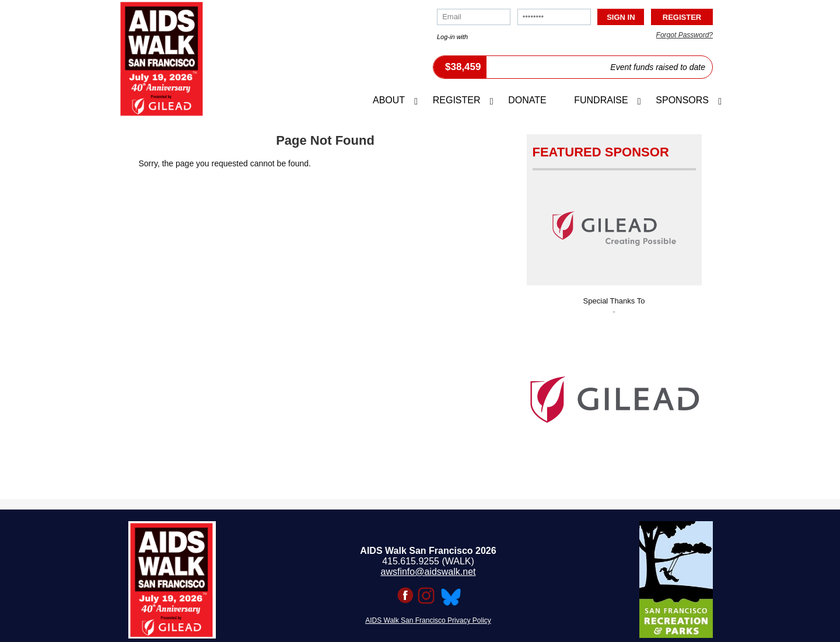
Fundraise (601, 100)
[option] (614, 396)
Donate (527, 100)
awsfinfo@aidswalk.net (428, 572)
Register (457, 100)
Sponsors (682, 100)
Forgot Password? (685, 35)
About (389, 100)
